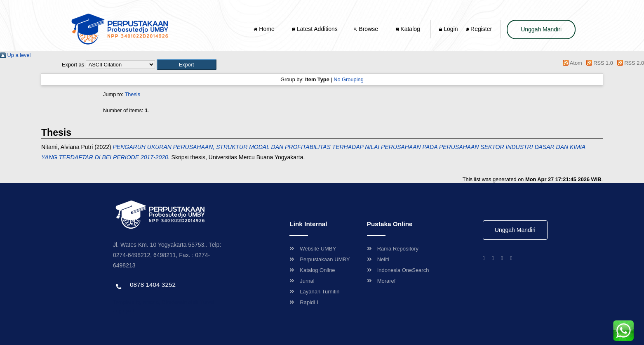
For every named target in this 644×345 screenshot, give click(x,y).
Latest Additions (315, 29)
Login (448, 29)
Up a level (15, 55)
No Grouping (349, 79)
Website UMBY (313, 249)
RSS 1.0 (598, 63)
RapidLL (304, 302)
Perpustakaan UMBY (320, 259)
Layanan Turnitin (314, 292)
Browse (367, 29)
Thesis (132, 94)
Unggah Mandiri (541, 29)
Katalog (408, 29)
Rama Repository (393, 249)
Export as (73, 65)
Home (265, 29)
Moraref (381, 281)
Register (479, 29)
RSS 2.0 (629, 63)
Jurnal (302, 281)
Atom (571, 63)
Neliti (378, 259)
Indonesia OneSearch (398, 270)
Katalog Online (312, 270)
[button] (187, 65)
